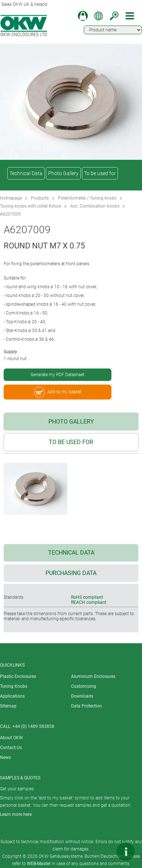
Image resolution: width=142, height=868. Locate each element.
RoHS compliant (87, 597)
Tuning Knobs (14, 686)
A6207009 (10, 214)
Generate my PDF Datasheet (58, 375)
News (5, 757)
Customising (84, 686)
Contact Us (11, 748)
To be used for (100, 173)
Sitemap (8, 706)
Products (40, 198)
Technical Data (26, 173)
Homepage (11, 198)
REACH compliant (89, 602)
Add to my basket (58, 392)
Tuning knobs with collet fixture (31, 206)
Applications (12, 696)
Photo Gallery (63, 173)
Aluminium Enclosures (93, 676)
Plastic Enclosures (18, 676)
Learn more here (16, 814)
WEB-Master (39, 864)
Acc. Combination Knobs (95, 206)
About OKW (11, 738)
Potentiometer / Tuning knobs (87, 198)
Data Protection (86, 706)
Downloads (82, 696)
